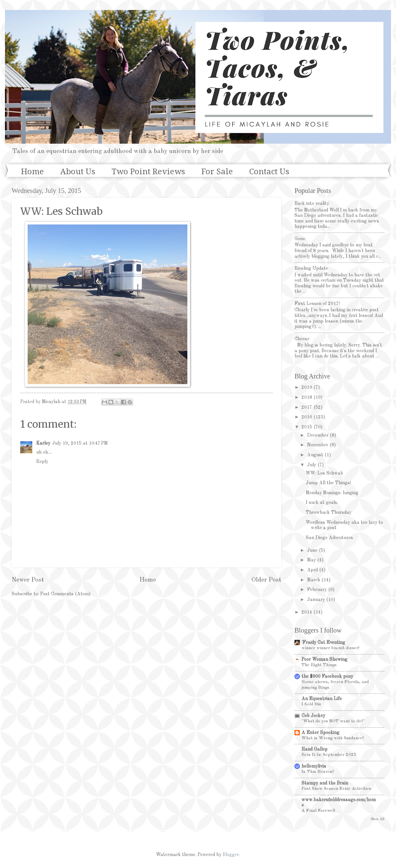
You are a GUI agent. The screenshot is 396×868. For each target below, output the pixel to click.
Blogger (231, 855)
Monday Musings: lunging (332, 493)
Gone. (300, 239)
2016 (307, 417)
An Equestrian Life (322, 699)
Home (32, 172)
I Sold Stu (311, 704)
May (312, 560)
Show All (378, 819)
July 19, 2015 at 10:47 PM (80, 443)
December (318, 435)
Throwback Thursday (329, 512)
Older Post (266, 580)
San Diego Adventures (329, 538)
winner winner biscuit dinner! (330, 648)
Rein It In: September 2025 (329, 755)
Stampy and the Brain (325, 783)
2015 (307, 427)
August (316, 455)
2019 (307, 387)
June (313, 550)
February (318, 590)
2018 (307, 397)
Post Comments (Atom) (65, 594)
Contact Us (269, 172)
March (314, 580)
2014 (307, 612)
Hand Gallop (314, 749)
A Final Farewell (318, 811)
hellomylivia (314, 766)
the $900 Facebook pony (327, 676)
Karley (43, 443)
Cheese (302, 339)
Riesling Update (311, 268)
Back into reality (312, 204)
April (313, 570)
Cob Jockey (313, 716)
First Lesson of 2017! (317, 304)
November (318, 445)
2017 (307, 407)
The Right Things (319, 665)
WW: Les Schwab (324, 473)
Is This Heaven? (318, 772)
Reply (42, 462)
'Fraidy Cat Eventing (323, 643)
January (317, 600)
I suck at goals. (322, 503)
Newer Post (28, 580)
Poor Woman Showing (324, 659)
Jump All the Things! (328, 483)
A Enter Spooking (320, 733)
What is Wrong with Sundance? (333, 738)
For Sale (217, 172)
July (312, 465)
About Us (78, 172)
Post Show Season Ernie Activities (336, 789)
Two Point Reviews (148, 172)
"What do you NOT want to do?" (333, 721)
